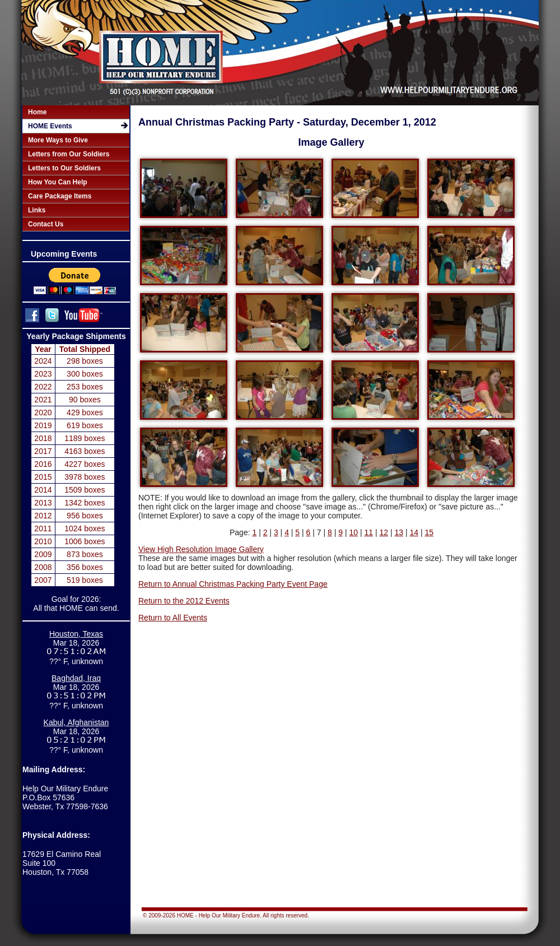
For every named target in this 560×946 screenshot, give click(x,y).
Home (37, 112)
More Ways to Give (58, 140)
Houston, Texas (76, 634)
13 (399, 532)
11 (368, 532)
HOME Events (50, 126)
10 (353, 532)
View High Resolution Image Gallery (201, 549)
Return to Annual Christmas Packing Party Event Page (233, 584)
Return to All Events (173, 618)
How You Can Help (58, 182)
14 (414, 532)
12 (384, 532)
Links (37, 210)
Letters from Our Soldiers (69, 154)
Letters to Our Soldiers (64, 168)
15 (429, 532)
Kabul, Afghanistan (76, 722)
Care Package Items (60, 196)
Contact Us (46, 224)
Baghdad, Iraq (76, 678)
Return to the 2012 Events (184, 601)
